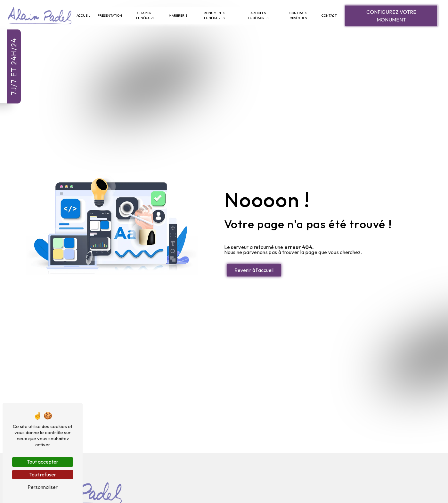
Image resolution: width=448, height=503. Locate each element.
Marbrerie (178, 16)
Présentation (110, 16)
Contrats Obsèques (298, 16)
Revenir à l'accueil (254, 270)
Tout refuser (43, 474)
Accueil (83, 16)
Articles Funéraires (258, 16)
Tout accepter (43, 462)
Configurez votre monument (391, 16)
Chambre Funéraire (145, 16)
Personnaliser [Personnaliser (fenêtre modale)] (43, 487)
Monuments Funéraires (214, 16)
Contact (329, 16)
